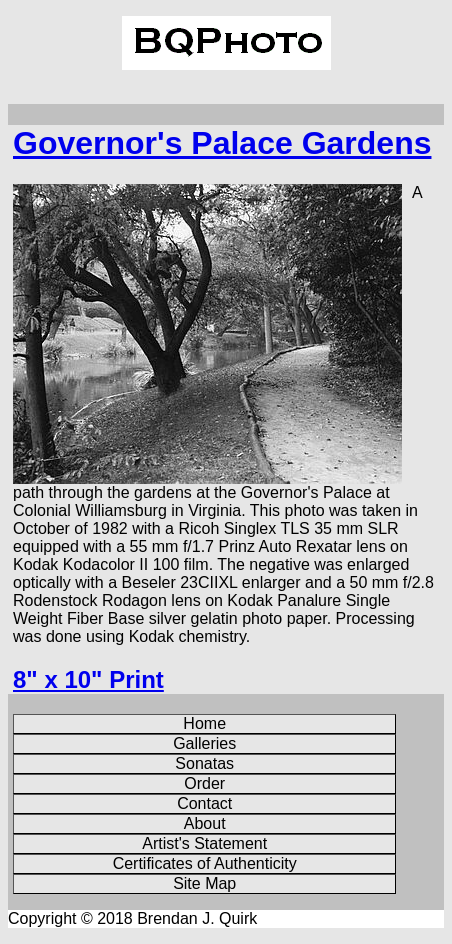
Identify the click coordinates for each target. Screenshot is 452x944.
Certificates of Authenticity (205, 863)
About (205, 823)
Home (204, 723)
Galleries (204, 743)
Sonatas (204, 763)
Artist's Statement (204, 843)
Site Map (204, 883)
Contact (204, 803)
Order (204, 783)
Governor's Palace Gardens (222, 143)
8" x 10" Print (88, 679)
